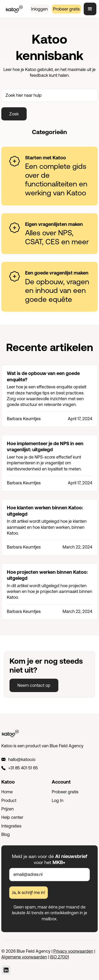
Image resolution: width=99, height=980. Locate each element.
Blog (6, 834)
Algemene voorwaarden (24, 957)
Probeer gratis (66, 9)
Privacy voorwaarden (73, 951)
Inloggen (39, 9)
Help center (12, 817)
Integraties (11, 826)
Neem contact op (34, 685)
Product (9, 800)
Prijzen (8, 809)
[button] (90, 9)
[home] (13, 9)
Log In (58, 800)
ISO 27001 (59, 957)
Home (7, 792)
